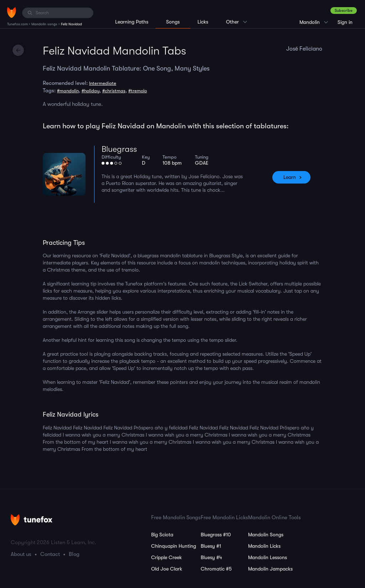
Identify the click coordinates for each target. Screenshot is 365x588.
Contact (50, 554)
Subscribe (344, 11)
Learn (290, 177)
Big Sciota (162, 535)
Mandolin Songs (266, 535)
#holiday (91, 91)
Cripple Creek (166, 557)
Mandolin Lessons (268, 557)
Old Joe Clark (167, 569)
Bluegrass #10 (216, 535)
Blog (74, 554)
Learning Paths (132, 22)
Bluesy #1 (211, 546)
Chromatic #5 (216, 569)
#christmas (114, 91)
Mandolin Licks (264, 546)
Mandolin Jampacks (270, 569)
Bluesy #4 (211, 557)
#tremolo (138, 91)
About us (21, 554)
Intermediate (103, 83)
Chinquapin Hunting (174, 546)
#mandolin (68, 91)
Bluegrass (119, 149)
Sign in (345, 22)
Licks (203, 22)
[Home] (12, 12)
